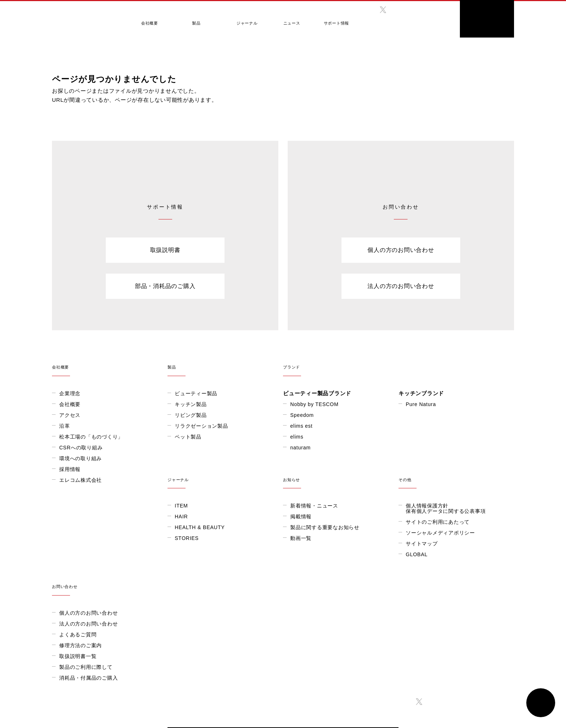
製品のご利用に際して (432, 592)
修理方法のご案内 (427, 571)
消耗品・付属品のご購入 (435, 603)
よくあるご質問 (424, 560)
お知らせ (225, 507)
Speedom (302, 415)
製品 (191, 19)
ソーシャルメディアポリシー (325, 565)
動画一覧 (185, 571)
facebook (368, 10)
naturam (301, 447)
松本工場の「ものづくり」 (91, 436)
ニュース (279, 19)
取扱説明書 (165, 250)
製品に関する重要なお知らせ (209, 560)
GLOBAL (410, 21)
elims (297, 436)
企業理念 (70, 393)
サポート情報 (321, 19)
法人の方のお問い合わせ (401, 286)
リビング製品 (191, 415)
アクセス (70, 415)
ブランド (399, 362)
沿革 (65, 426)
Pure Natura (421, 404)
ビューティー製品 (196, 393)
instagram (398, 10)
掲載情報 (185, 549)
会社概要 (148, 19)
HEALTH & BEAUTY (84, 560)
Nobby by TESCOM (314, 404)
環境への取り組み (80, 458)
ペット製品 (188, 436)
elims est (301, 426)
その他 (341, 507)
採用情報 (70, 469)
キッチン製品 (191, 404)
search (440, 16)
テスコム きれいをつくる (83, 16)
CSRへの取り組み (81, 447)
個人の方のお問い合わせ (401, 250)
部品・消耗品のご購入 (165, 286)
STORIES (71, 571)
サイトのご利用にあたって (322, 554)
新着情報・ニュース (199, 538)
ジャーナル (237, 19)
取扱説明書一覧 (424, 581)
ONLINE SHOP (487, 19)
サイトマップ (306, 576)
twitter (383, 10)
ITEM (66, 538)
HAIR (66, 549)
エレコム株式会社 (80, 480)
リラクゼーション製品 (201, 426)
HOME (58, 50)
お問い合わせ (456, 507)
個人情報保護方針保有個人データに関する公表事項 (330, 541)
